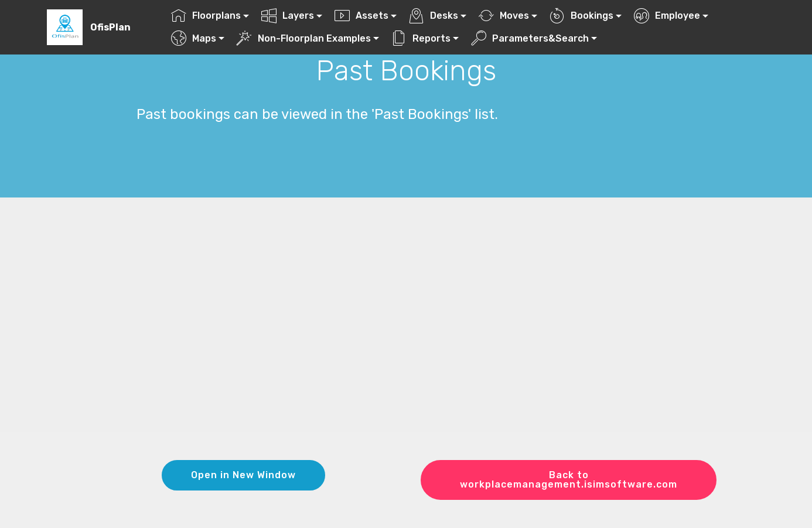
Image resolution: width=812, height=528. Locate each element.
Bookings (581, 16)
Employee (667, 16)
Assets (361, 16)
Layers (288, 16)
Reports (421, 38)
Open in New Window (243, 475)
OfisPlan (110, 27)
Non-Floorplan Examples (304, 38)
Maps (194, 38)
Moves (504, 16)
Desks (434, 16)
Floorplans (206, 16)
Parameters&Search (530, 38)
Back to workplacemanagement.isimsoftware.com (569, 480)
